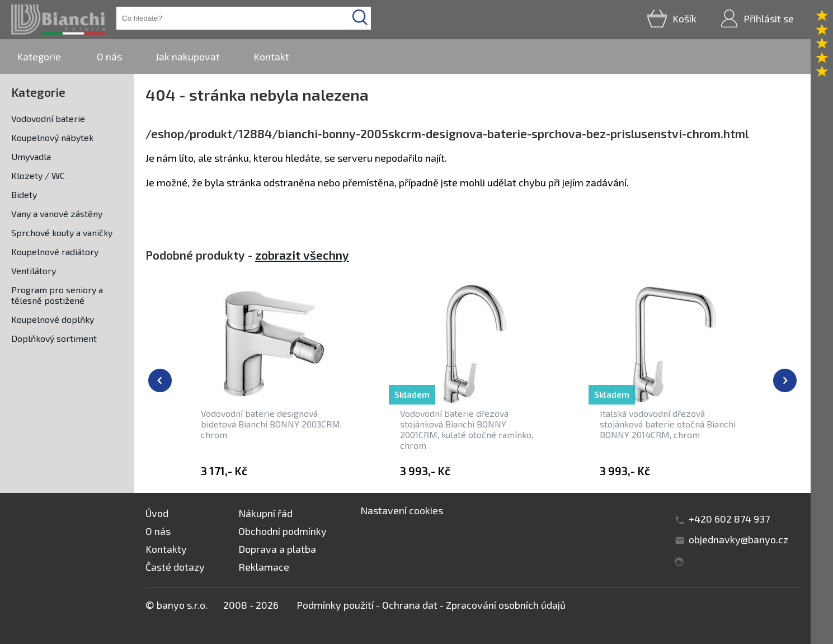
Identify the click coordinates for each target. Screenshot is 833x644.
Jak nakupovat (188, 57)
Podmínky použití (335, 605)
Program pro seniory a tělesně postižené (57, 295)
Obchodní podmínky (283, 531)
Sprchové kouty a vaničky (62, 232)
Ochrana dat (410, 605)
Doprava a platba (277, 549)
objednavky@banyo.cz (738, 539)
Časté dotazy (175, 567)
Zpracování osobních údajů (506, 605)
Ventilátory (34, 271)
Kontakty (166, 549)
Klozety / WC (38, 175)
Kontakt (271, 57)
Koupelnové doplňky (53, 319)
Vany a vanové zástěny (57, 213)
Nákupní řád (265, 513)
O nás (109, 57)
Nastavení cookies (402, 510)
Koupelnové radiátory (55, 252)
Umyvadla (31, 156)
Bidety (24, 194)
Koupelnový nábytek (52, 137)
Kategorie (39, 57)
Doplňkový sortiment (54, 338)
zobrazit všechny (302, 255)
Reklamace (264, 567)
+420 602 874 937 (729, 519)
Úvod (157, 513)
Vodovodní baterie (48, 118)
